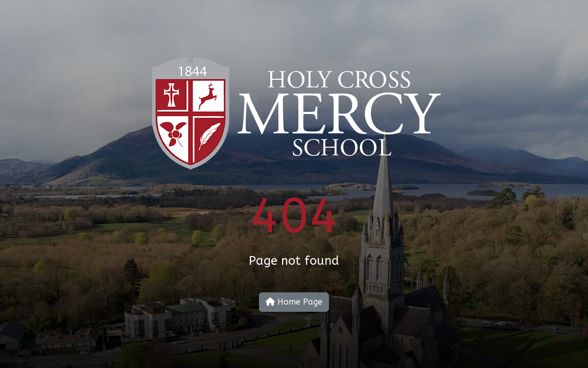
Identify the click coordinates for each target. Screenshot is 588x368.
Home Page (294, 302)
